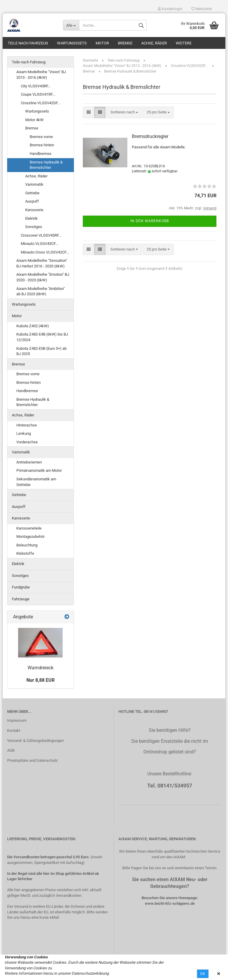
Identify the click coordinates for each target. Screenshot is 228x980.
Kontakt (14, 733)
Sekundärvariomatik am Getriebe (36, 485)
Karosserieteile (29, 531)
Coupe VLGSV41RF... (38, 97)
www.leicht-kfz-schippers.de (170, 906)
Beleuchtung (27, 548)
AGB (11, 754)
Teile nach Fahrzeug (28, 43)
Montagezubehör (30, 540)
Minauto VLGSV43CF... (39, 247)
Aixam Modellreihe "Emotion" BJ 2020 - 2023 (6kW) (43, 280)
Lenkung (24, 436)
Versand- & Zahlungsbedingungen (35, 744)
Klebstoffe (25, 557)
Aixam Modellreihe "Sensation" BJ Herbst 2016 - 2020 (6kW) (42, 267)
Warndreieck (41, 671)
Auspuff (32, 204)
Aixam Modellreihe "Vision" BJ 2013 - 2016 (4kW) (41, 78)
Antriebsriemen (29, 465)
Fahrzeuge (21, 602)
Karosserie (34, 213)
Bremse (125, 43)
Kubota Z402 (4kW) (33, 329)
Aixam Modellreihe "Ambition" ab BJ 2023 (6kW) (41, 294)
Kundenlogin (170, 9)
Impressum (17, 723)
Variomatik (34, 187)
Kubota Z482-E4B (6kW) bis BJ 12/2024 (42, 340)
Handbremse (41, 157)
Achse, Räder (154, 43)
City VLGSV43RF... (36, 89)
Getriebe (32, 196)
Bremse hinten (42, 148)
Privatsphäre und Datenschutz (32, 764)
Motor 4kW (34, 123)
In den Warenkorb (150, 224)
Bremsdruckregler (150, 140)
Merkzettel (202, 9)
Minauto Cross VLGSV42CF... (45, 255)
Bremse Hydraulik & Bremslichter (46, 168)
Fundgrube (21, 590)
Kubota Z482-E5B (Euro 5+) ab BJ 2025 (41, 354)
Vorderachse (27, 445)
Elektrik (31, 221)
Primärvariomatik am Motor (39, 474)
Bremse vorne (41, 140)
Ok (203, 974)
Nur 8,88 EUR (41, 683)
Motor (102, 43)
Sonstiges (34, 230)
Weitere (184, 43)
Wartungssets (72, 43)
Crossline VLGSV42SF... (41, 106)
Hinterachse (27, 428)
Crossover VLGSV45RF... (41, 238)
